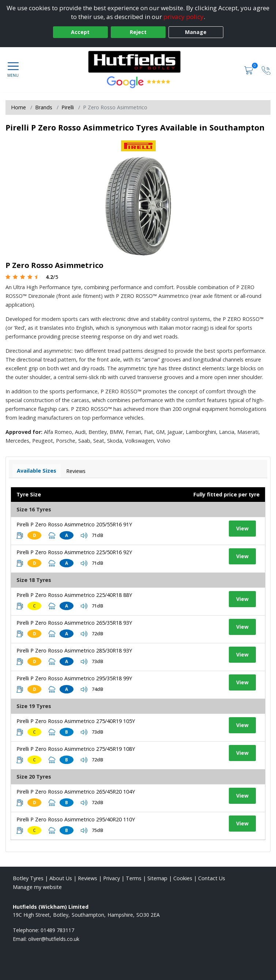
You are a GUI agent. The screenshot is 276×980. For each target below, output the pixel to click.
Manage (196, 32)
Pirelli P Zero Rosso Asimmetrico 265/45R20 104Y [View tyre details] (76, 792)
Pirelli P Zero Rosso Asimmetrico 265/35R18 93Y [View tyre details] (74, 623)
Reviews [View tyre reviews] (76, 471)
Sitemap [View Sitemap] (157, 878)
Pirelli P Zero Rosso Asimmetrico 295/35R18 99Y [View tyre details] (74, 678)
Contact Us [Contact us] (212, 878)
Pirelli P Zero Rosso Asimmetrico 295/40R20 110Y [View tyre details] (76, 819)
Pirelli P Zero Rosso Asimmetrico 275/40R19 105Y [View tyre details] (76, 721)
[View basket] (249, 70)
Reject (138, 32)
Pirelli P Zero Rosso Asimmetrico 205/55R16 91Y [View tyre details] (74, 524)
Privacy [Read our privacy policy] (111, 878)
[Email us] (54, 939)
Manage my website (37, 887)
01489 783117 (57, 930)
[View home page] (138, 62)
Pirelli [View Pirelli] (68, 107)
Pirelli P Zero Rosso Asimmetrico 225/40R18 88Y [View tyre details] (74, 595)
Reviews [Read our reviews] (88, 878)
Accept (80, 32)
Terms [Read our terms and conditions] (134, 878)
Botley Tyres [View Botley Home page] (28, 878)
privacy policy (184, 17)
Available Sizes (37, 471)
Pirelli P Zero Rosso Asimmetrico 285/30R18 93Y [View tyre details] (74, 650)
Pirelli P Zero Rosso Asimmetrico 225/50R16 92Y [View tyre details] (74, 552)
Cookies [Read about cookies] (183, 878)
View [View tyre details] (242, 528)
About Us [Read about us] (61, 878)
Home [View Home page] (18, 107)
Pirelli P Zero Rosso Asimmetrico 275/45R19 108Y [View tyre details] (76, 749)
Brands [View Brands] (44, 107)
